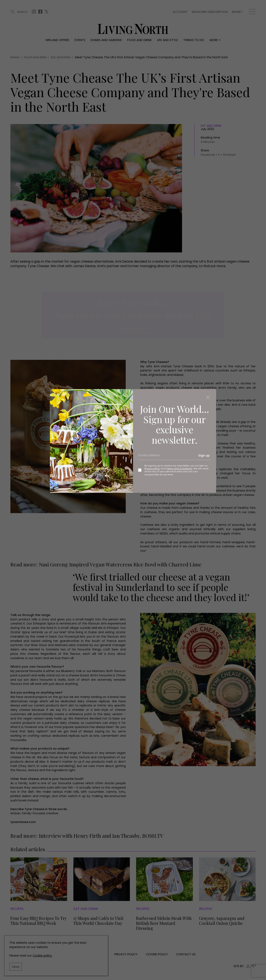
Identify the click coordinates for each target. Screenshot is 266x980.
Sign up (204, 455)
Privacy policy (152, 469)
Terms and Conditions (179, 469)
